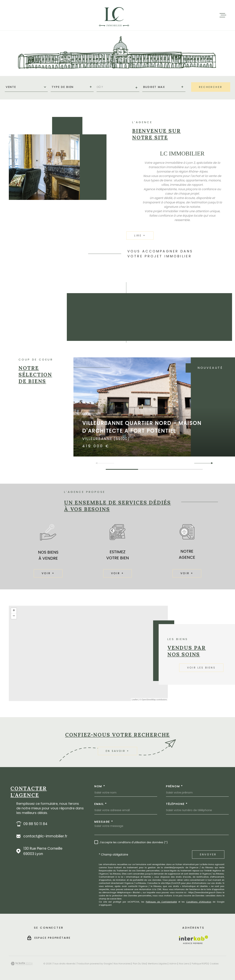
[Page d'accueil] (114, 15)
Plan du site (139, 964)
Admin (173, 964)
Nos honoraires (122, 964)
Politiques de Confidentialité (161, 902)
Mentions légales (157, 964)
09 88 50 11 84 (35, 824)
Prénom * (174, 786)
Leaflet (135, 700)
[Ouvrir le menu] (223, 15)
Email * (101, 804)
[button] (210, 463)
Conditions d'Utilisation (199, 902)
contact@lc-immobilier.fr (45, 836)
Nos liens (184, 964)
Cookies (214, 964)
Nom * (100, 786)
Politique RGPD (200, 964)
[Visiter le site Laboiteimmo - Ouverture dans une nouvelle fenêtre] (22, 964)
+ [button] (14, 611)
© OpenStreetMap (148, 700)
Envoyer (208, 854)
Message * (104, 822)
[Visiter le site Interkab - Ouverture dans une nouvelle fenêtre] (194, 940)
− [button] (14, 616)
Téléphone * (177, 804)
